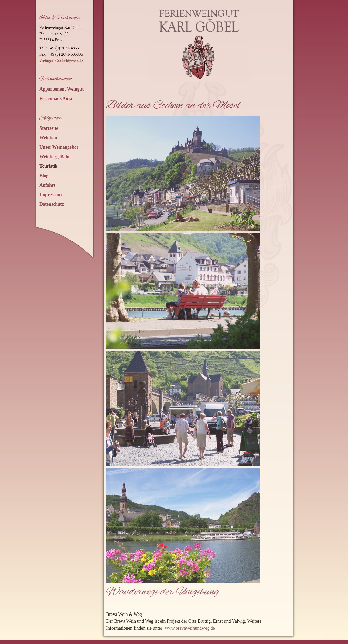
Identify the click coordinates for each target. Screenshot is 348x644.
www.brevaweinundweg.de (190, 628)
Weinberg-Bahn (55, 157)
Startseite (49, 128)
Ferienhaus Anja (56, 98)
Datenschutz (52, 204)
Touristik (48, 166)
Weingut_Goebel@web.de (61, 60)
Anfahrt (47, 185)
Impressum (51, 195)
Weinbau (48, 138)
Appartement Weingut (62, 89)
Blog (44, 176)
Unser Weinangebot (59, 147)
